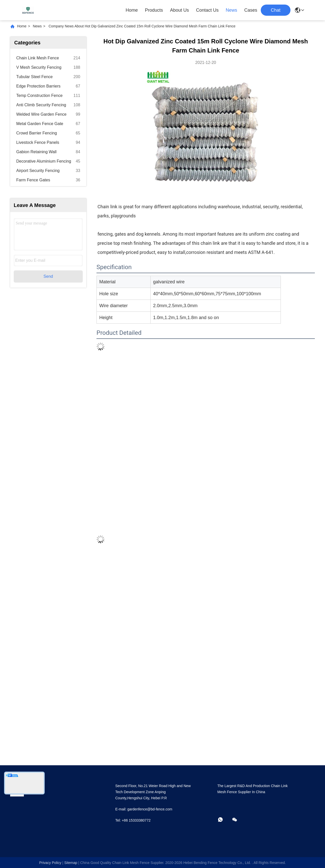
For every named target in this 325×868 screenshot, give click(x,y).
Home (132, 10)
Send (48, 276)
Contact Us (207, 10)
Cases (251, 10)
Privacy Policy (50, 863)
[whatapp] (224, 820)
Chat (275, 10)
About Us (180, 10)
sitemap (71, 863)
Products (154, 10)
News (231, 10)
